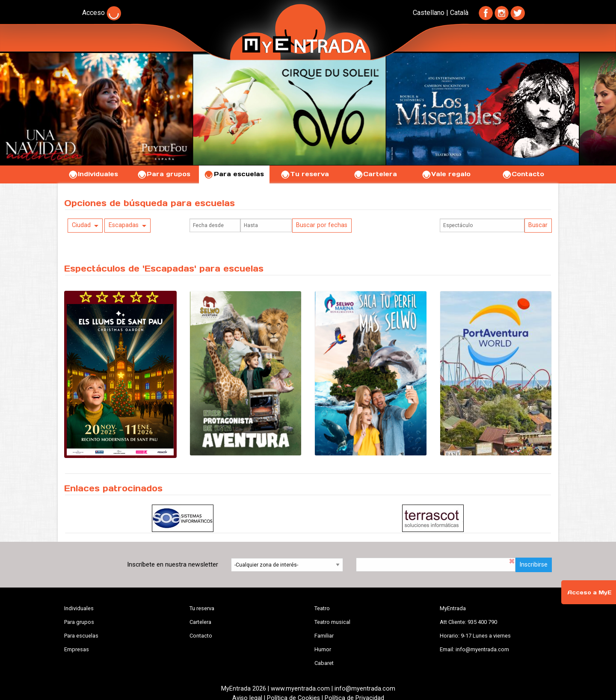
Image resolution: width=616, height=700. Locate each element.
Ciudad (81, 225)
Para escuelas (234, 174)
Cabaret (324, 663)
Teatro (322, 608)
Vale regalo (446, 174)
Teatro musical (332, 622)
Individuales (93, 174)
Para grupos (164, 174)
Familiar (324, 636)
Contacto (523, 174)
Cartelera (375, 174)
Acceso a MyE (589, 592)
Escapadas (124, 225)
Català (459, 13)
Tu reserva (305, 174)
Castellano (429, 13)
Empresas (77, 649)
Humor (323, 649)
